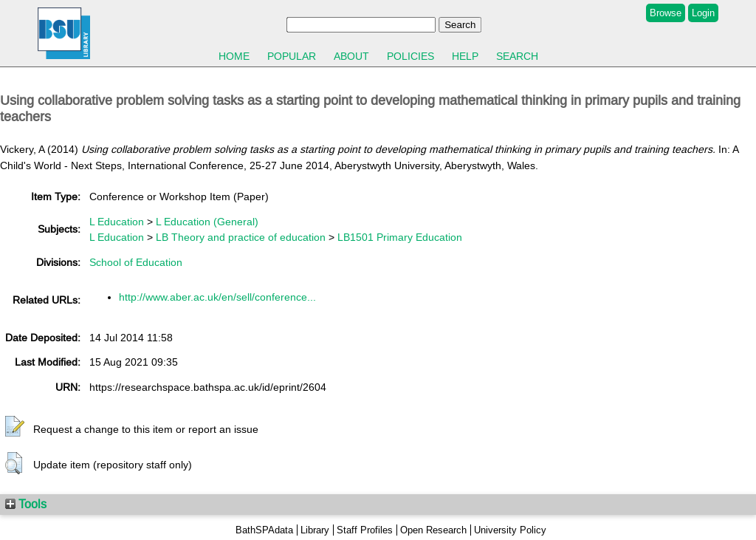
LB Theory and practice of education (241, 237)
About (351, 56)
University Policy (510, 530)
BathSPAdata (264, 530)
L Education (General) (207, 222)
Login (703, 13)
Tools (26, 504)
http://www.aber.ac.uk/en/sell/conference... (217, 297)
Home (234, 56)
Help (465, 56)
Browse (666, 13)
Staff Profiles (365, 530)
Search (517, 56)
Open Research (433, 530)
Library (315, 530)
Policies (410, 56)
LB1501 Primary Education (400, 237)
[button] (15, 427)
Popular (292, 56)
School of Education (136, 262)
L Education (117, 222)
